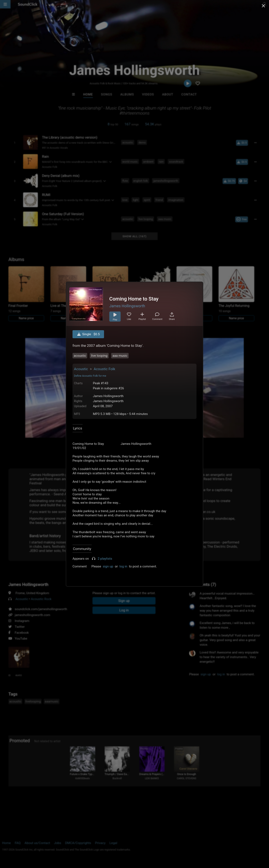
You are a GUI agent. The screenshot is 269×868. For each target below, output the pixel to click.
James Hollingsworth (127, 306)
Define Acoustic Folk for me (90, 376)
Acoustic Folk (104, 369)
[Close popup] (263, 6)
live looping (99, 356)
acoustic (80, 356)
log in (123, 566)
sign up (108, 566)
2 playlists (105, 559)
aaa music (120, 356)
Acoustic (81, 369)
